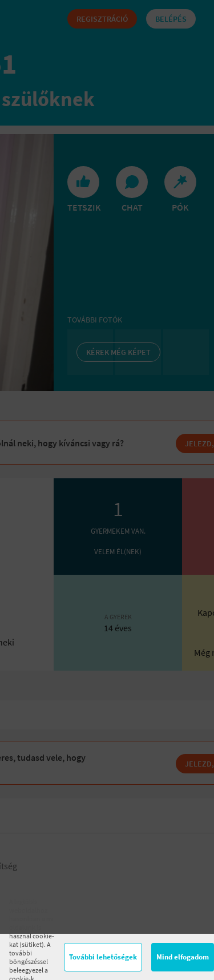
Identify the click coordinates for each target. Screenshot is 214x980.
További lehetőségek (103, 957)
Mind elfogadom (183, 957)
